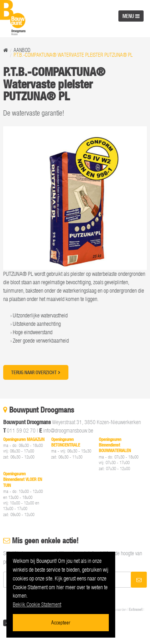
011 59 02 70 (21, 430)
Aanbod (22, 50)
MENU (131, 16)
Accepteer (61, 622)
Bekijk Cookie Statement (37, 604)
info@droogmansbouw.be (68, 430)
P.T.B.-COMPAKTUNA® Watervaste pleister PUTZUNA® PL (73, 55)
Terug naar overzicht (36, 372)
